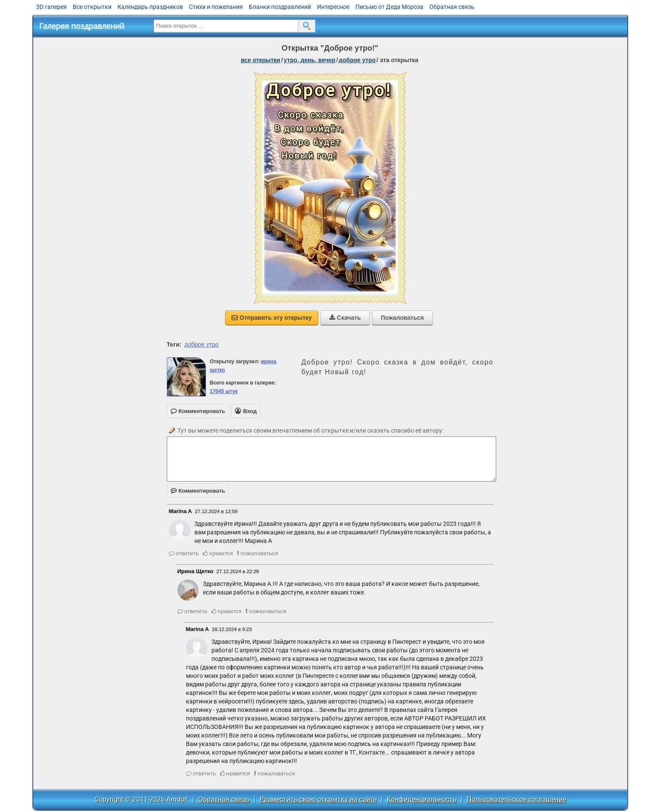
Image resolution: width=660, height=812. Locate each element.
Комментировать (198, 491)
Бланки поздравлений (280, 7)
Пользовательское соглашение (516, 799)
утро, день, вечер (310, 60)
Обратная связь (452, 7)
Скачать (345, 318)
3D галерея (51, 7)
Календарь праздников (150, 7)
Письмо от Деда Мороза (389, 7)
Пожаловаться (402, 318)
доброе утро (357, 60)
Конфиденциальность (422, 799)
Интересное (333, 7)
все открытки (261, 60)
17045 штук (224, 391)
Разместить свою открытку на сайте (318, 799)
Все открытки (92, 7)
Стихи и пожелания (216, 7)
